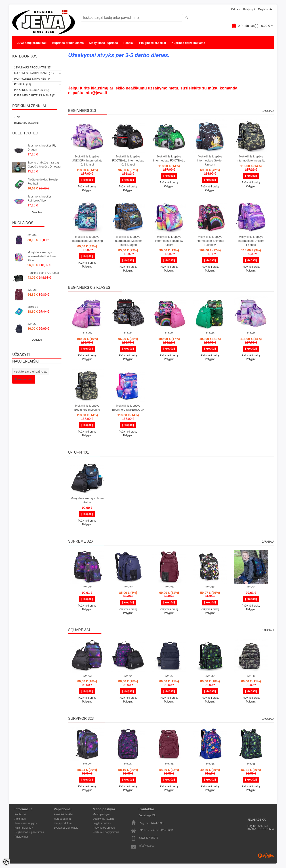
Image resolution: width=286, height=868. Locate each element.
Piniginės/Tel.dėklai (153, 43)
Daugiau (37, 212)
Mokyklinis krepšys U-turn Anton (87, 500)
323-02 (87, 764)
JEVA (17, 117)
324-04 (128, 676)
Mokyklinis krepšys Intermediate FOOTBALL (169, 158)
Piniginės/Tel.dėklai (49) (32, 90)
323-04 (32, 235)
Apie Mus (20, 819)
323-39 (251, 764)
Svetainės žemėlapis (66, 828)
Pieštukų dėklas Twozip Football (43, 181)
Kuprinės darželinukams (188, 43)
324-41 (251, 676)
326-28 (169, 587)
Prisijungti (249, 9)
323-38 (210, 764)
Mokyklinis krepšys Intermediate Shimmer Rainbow (210, 241)
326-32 (210, 587)
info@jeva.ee (147, 846)
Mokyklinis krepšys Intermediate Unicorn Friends (251, 241)
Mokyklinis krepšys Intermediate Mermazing (87, 239)
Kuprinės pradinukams (68, 43)
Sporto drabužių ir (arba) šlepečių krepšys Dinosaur (44, 164)
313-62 (169, 333)
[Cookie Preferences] (6, 862)
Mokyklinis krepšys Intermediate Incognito (251, 158)
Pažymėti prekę (87, 187)
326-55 (251, 587)
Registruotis (265, 9)
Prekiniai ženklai (63, 814)
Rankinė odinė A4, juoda (43, 273)
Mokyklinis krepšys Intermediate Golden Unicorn (210, 160)
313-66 (251, 333)
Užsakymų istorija (103, 819)
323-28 (32, 290)
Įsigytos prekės (102, 823)
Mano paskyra (101, 814)
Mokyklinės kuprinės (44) (33, 79)
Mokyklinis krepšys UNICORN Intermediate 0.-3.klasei (87, 160)
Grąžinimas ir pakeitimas (29, 832)
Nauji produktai (63, 823)
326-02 (87, 587)
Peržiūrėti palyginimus (106, 832)
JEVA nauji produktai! (32, 43)
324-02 (87, 676)
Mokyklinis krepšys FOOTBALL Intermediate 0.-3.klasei (128, 160)
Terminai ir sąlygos (26, 823)
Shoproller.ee (266, 856)
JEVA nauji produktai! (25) (33, 68)
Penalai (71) (22, 84)
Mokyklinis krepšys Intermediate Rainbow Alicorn (42, 256)
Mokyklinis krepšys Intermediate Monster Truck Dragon (128, 241)
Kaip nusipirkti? (24, 828)
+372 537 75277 (148, 838)
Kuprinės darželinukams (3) (35, 96)
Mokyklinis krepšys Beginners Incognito (87, 408)
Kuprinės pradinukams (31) (34, 73)
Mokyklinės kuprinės (104, 43)
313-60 (87, 333)
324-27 (32, 324)
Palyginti (87, 190)
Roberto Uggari (26, 123)
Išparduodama (62, 819)
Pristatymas (22, 837)
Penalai (128, 43)
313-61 (128, 333)
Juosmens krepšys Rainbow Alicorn (40, 198)
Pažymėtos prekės (104, 828)
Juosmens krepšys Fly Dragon (42, 147)
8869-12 (33, 307)
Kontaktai (20, 814)
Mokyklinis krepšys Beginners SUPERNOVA (128, 408)
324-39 (210, 676)
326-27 (128, 587)
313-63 (210, 333)
